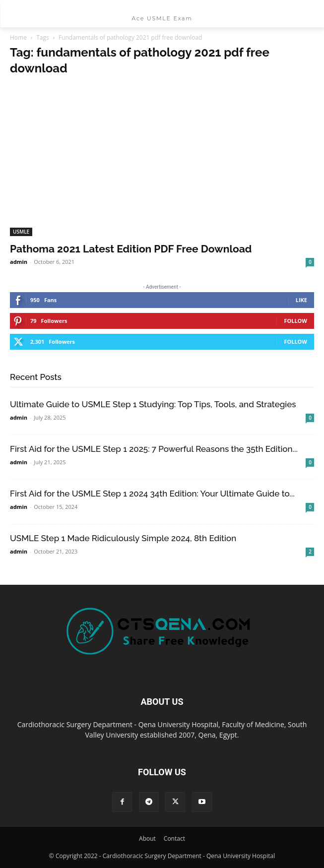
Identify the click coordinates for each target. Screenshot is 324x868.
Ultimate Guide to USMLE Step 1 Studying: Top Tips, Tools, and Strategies (153, 404)
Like (301, 300)
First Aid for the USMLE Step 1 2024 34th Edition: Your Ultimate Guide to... (152, 494)
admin (19, 262)
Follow (295, 321)
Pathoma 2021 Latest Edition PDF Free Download (131, 249)
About (147, 838)
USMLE (21, 232)
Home (18, 37)
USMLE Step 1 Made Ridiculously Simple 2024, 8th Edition (123, 538)
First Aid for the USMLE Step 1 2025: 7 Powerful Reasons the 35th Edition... (154, 449)
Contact (174, 838)
